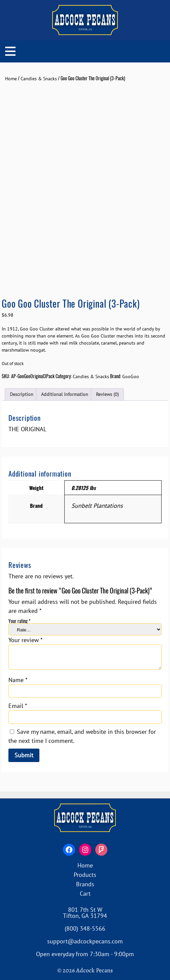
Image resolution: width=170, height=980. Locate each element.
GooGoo (131, 376)
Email (18, 706)
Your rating (20, 621)
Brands (85, 884)
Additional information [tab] (65, 394)
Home (11, 79)
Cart (85, 894)
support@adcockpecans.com (85, 941)
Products (85, 875)
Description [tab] (22, 394)
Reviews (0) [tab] (107, 394)
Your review (25, 640)
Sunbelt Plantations (97, 506)
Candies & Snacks (39, 79)
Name (18, 680)
